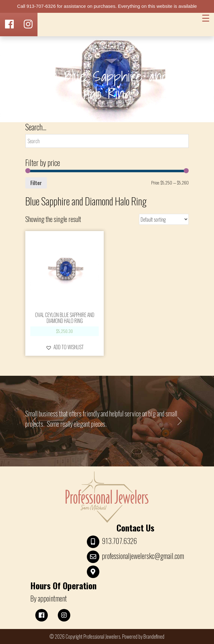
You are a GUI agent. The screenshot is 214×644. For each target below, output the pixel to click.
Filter (36, 183)
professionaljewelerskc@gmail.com (143, 556)
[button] (65, 347)
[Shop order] (164, 219)
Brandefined (154, 636)
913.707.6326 (119, 541)
